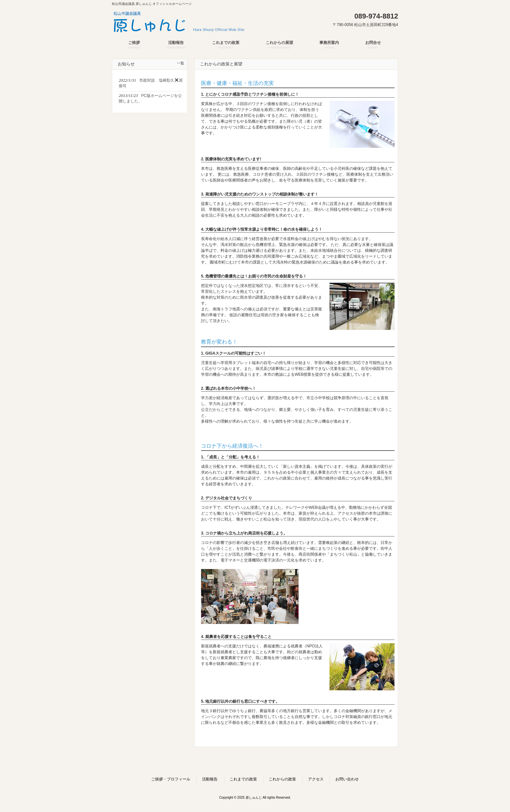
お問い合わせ (347, 779)
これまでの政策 (243, 779)
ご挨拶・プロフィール (171, 779)
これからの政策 (282, 779)
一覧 (181, 63)
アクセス (316, 779)
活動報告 (210, 779)
